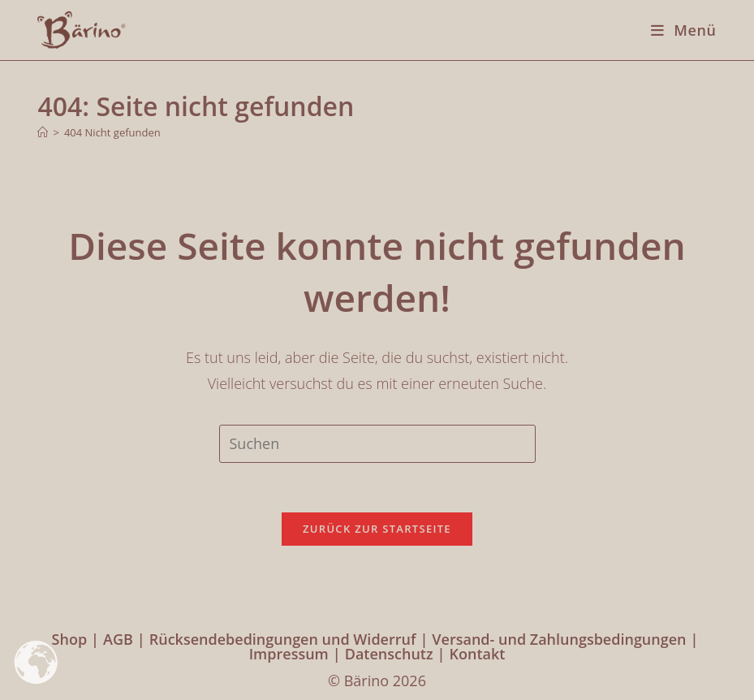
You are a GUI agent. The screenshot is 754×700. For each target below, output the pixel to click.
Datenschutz (389, 654)
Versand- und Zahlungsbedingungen (559, 639)
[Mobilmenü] (677, 30)
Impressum (289, 654)
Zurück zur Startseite (377, 529)
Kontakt (477, 654)
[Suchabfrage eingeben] (377, 443)
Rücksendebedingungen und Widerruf (283, 639)
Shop (70, 639)
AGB (118, 639)
